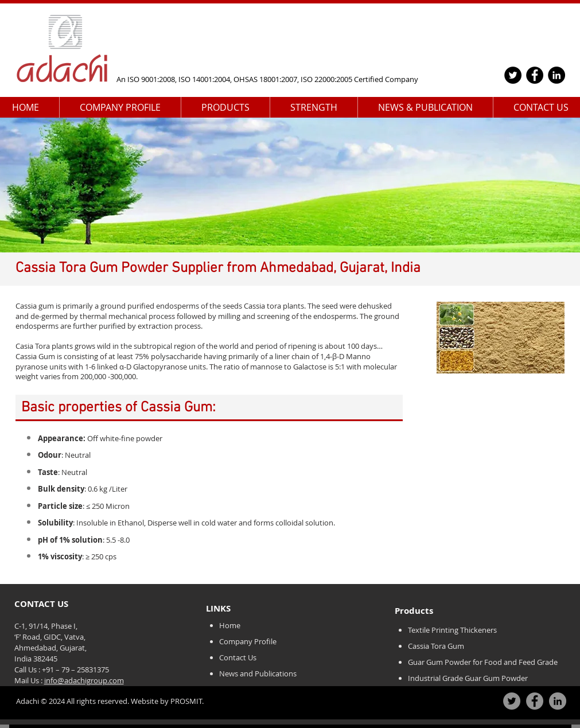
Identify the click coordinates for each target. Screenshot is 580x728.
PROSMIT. (186, 701)
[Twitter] (513, 75)
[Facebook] (535, 75)
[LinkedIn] (556, 75)
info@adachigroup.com (84, 680)
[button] (120, 108)
